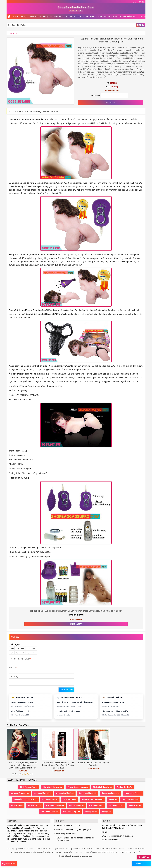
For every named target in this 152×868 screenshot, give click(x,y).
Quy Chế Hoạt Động (62, 849)
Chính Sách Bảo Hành (136, 849)
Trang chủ (13, 33)
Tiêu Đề (13, 668)
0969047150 (76, 11)
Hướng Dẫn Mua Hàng (21, 852)
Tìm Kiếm (141, 25)
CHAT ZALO (141, 864)
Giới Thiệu (11, 849)
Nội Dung (13, 676)
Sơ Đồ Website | (126, 852)
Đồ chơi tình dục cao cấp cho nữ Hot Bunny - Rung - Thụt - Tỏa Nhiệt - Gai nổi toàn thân (58, 765)
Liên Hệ (137, 852)
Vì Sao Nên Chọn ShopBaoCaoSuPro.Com (101, 852)
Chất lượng (15, 644)
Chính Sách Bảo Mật (44, 849)
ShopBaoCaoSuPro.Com (76, 7)
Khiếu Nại (58, 852)
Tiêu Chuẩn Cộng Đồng (42, 852)
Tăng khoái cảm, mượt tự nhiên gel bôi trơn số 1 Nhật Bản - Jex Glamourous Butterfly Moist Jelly (23, 765)
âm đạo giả (107, 812)
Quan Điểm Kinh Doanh (73, 852)
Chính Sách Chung (25, 849)
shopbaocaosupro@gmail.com (120, 836)
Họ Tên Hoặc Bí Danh (19, 659)
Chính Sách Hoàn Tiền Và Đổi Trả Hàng (110, 849)
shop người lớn (91, 812)
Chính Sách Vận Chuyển (82, 849)
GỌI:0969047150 (9, 864)
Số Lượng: (96, 96)
